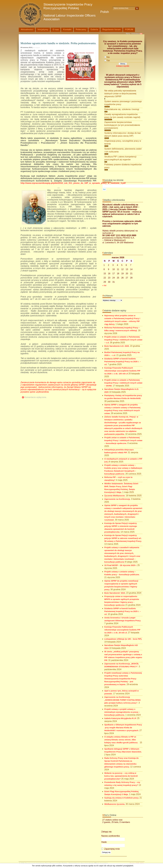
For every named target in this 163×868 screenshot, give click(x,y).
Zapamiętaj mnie (111, 849)
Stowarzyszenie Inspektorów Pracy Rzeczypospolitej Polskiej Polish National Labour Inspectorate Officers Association (76, 12)
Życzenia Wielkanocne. (115, 496)
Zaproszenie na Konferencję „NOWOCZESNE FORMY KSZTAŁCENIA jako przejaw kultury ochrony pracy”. (123, 700)
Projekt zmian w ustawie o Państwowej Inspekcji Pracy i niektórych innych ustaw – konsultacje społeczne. (123, 440)
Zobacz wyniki (123, 66)
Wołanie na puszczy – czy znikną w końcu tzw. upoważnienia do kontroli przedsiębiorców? (121, 776)
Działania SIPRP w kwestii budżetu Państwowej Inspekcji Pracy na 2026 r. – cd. (123, 362)
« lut (104, 285)
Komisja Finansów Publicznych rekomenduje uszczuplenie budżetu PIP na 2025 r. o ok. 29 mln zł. (122, 630)
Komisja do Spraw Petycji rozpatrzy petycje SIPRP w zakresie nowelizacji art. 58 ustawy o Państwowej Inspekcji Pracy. (123, 538)
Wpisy (128, 34)
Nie (108, 57)
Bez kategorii (36, 48)
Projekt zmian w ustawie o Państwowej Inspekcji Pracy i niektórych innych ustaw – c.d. (123, 340)
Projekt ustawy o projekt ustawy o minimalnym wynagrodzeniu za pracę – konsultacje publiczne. (122, 712)
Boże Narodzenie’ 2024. (115, 593)
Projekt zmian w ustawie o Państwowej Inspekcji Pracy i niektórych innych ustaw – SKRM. (123, 383)
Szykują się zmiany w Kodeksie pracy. (122, 798)
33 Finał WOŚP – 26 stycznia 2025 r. (121, 565)
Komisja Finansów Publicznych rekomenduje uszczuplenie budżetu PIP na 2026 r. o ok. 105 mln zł (122, 371)
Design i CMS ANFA (137, 863)
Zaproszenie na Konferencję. (117, 499)
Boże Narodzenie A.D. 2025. (117, 346)
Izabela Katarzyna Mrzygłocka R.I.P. (121, 718)
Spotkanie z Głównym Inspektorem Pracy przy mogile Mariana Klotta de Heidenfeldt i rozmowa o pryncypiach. (123, 728)
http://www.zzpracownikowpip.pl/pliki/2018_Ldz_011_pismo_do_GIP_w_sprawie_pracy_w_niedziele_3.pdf (73, 183)
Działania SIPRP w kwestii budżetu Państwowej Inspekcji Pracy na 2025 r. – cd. (123, 611)
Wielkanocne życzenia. (115, 804)
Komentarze (136, 34)
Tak (108, 61)
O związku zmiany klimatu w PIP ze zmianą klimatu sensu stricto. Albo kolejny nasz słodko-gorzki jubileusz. (122, 740)
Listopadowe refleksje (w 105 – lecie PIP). (123, 639)
